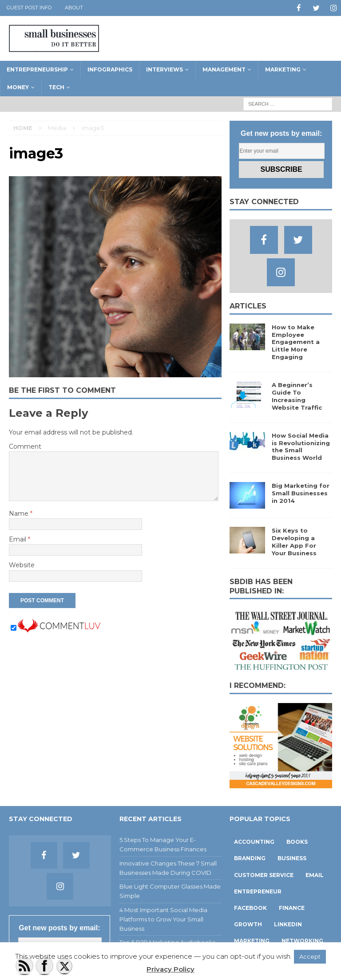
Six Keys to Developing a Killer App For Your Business (294, 541)
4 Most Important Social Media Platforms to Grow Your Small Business (163, 919)
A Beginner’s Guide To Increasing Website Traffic (297, 396)
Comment (25, 446)
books (297, 841)
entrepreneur (258, 891)
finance (292, 907)
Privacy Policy (170, 969)
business (292, 858)
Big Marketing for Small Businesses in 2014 (301, 493)
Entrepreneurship (37, 69)
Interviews (165, 69)
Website (22, 565)
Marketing (283, 69)
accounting (254, 841)
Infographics (110, 69)
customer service (264, 875)
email (315, 875)
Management (224, 69)
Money (18, 87)
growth (248, 924)
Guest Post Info (29, 8)
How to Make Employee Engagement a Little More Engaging (296, 342)
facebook (250, 907)
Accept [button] (310, 956)
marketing (252, 940)
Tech (56, 87)
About (74, 8)
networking (302, 940)
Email (18, 539)
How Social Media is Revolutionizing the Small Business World (301, 446)
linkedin (288, 924)
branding (250, 858)
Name (20, 513)
